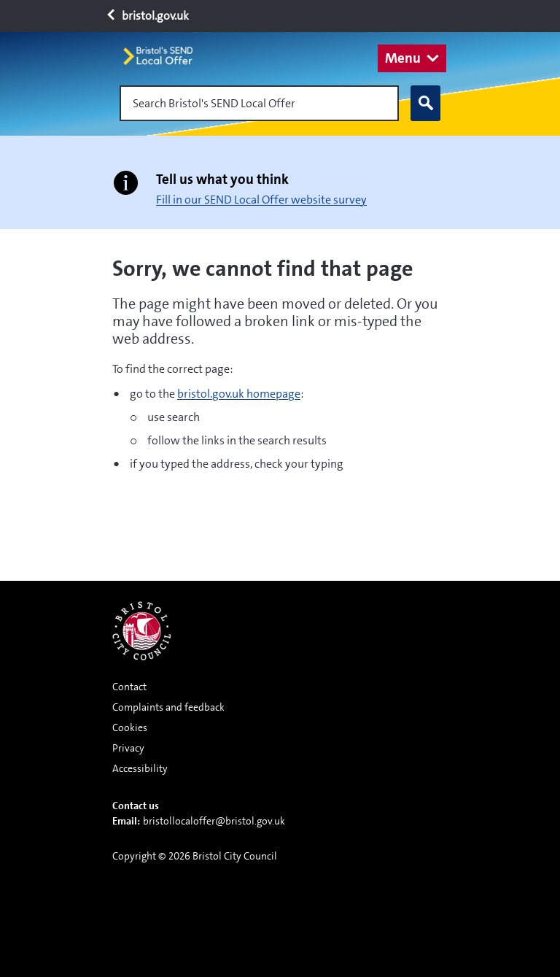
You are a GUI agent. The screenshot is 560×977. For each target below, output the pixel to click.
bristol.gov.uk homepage (239, 394)
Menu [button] (403, 58)
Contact (129, 687)
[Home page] (164, 56)
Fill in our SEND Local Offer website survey (261, 200)
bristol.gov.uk (147, 16)
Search (422, 104)
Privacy (128, 748)
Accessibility (140, 768)
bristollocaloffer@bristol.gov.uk (214, 821)
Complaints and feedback (168, 707)
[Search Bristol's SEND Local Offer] (259, 103)
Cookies (130, 727)
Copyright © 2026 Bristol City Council (195, 856)
